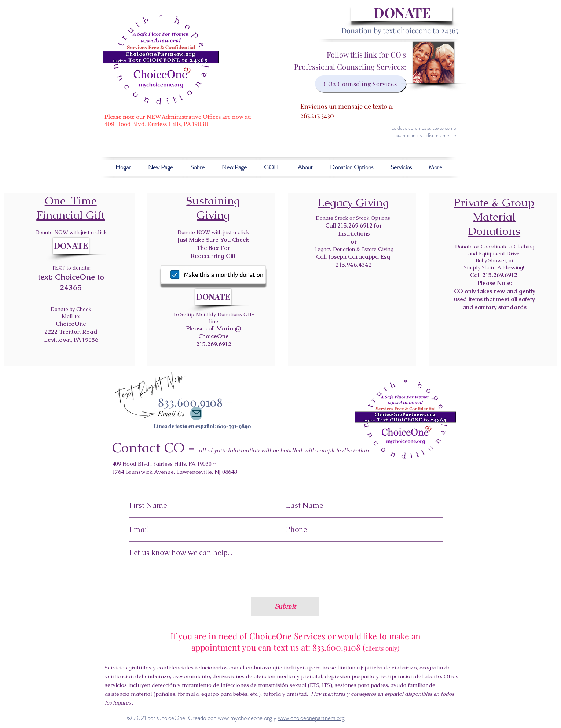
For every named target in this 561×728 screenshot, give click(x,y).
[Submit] (285, 606)
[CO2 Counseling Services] (360, 84)
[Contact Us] (196, 413)
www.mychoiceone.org (245, 718)
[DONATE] (402, 12)
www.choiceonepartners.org (311, 718)
